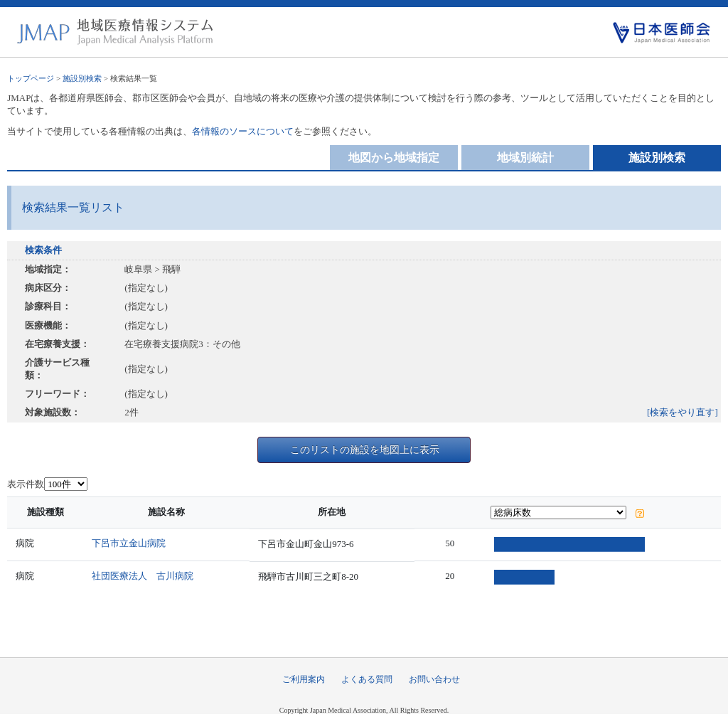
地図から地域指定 (394, 158)
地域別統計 (525, 158)
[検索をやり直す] (682, 412)
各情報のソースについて (243, 131)
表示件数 (26, 484)
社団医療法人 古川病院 (146, 576)
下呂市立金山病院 (132, 543)
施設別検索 (82, 78)
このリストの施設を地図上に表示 (365, 450)
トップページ (31, 78)
